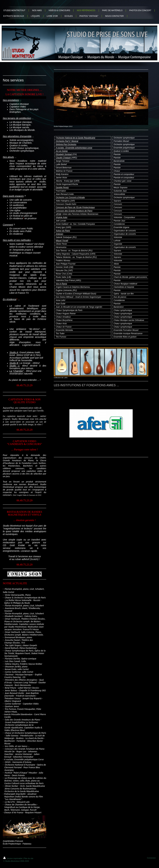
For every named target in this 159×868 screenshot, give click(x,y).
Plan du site (29, 858)
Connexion (151, 858)
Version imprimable (13, 858)
